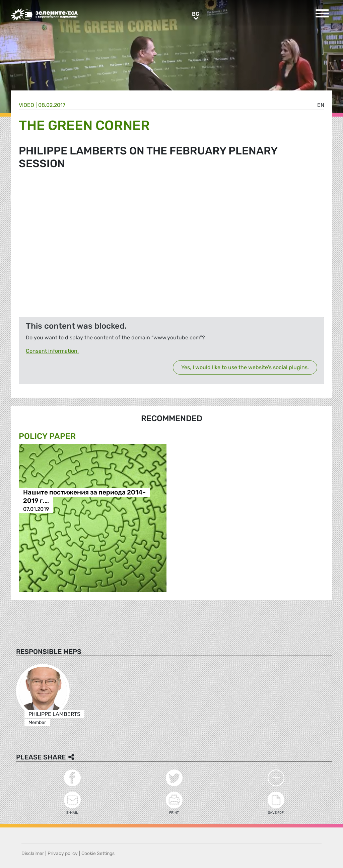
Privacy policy (63, 853)
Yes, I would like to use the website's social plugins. (245, 367)
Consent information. (52, 351)
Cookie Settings (98, 853)
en (321, 105)
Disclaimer (33, 853)
